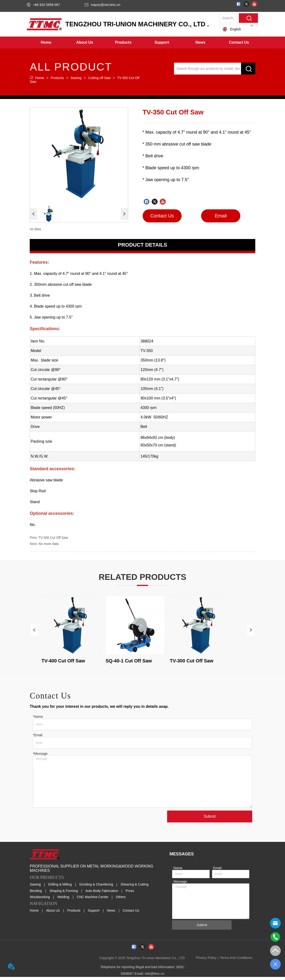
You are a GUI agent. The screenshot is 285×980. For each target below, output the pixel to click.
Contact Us (131, 914)
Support (94, 914)
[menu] (143, 42)
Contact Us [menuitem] (239, 42)
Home (40, 78)
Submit (209, 819)
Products (57, 78)
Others (121, 900)
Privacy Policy (206, 961)
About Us (53, 914)
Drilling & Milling (60, 887)
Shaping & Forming (64, 894)
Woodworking (40, 900)
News (111, 914)
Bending (36, 894)
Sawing (76, 78)
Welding (63, 900)
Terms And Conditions (236, 961)
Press (130, 894)
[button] (85, 42)
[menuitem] (85, 42)
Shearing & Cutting (135, 887)
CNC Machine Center (93, 900)
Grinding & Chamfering (96, 887)
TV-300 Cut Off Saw (53, 538)
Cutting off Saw (99, 78)
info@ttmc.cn (155, 977)
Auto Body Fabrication (102, 894)
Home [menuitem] (46, 42)
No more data (49, 544)
